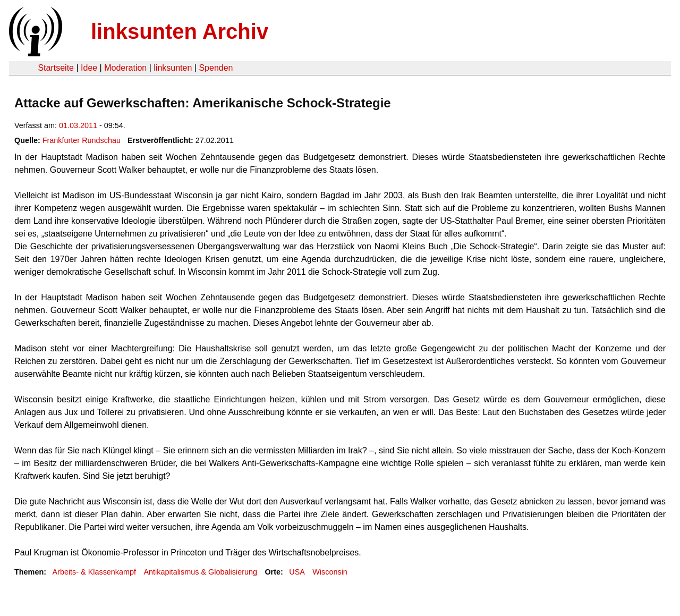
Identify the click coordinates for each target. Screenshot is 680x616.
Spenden (216, 68)
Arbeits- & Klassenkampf (94, 572)
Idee (89, 68)
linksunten (173, 68)
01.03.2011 (78, 125)
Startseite (56, 68)
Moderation (125, 68)
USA (297, 572)
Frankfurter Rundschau (82, 140)
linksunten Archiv (180, 31)
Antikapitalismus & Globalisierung (200, 572)
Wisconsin (330, 572)
